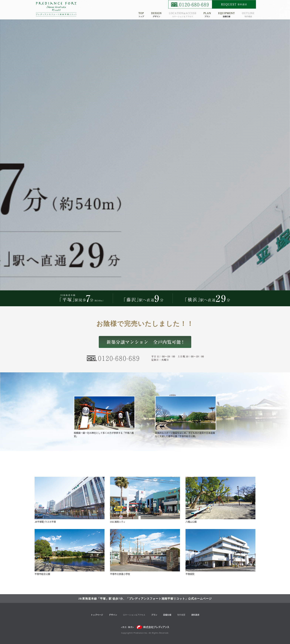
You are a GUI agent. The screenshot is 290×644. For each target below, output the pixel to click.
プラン (154, 615)
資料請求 (195, 615)
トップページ (97, 615)
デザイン (113, 615)
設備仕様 (167, 615)
